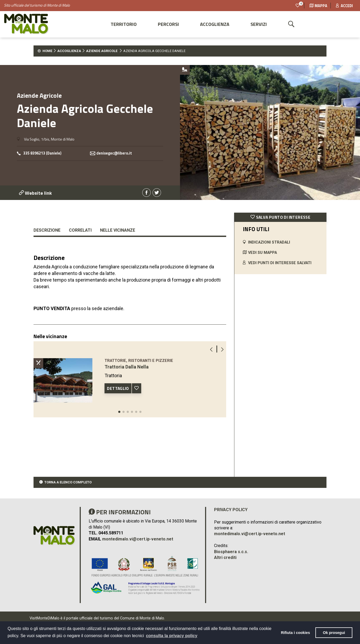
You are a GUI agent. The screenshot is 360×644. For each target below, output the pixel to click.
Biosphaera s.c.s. (231, 552)
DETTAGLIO (118, 388)
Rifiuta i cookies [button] (295, 633)
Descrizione (47, 230)
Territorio (124, 24)
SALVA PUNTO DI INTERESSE (280, 217)
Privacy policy (231, 510)
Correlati (80, 230)
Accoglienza (215, 24)
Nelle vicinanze (118, 230)
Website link (35, 193)
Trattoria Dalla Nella (127, 367)
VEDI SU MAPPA (262, 253)
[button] (119, 412)
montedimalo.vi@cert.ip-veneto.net (138, 539)
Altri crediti (225, 557)
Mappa (318, 6)
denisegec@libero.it (114, 153)
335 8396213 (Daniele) (42, 153)
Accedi (344, 6)
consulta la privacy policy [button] (172, 636)
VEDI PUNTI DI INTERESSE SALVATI (280, 263)
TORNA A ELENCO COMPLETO (68, 482)
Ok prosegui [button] (334, 633)
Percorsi (168, 24)
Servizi (259, 24)
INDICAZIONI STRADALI (269, 242)
